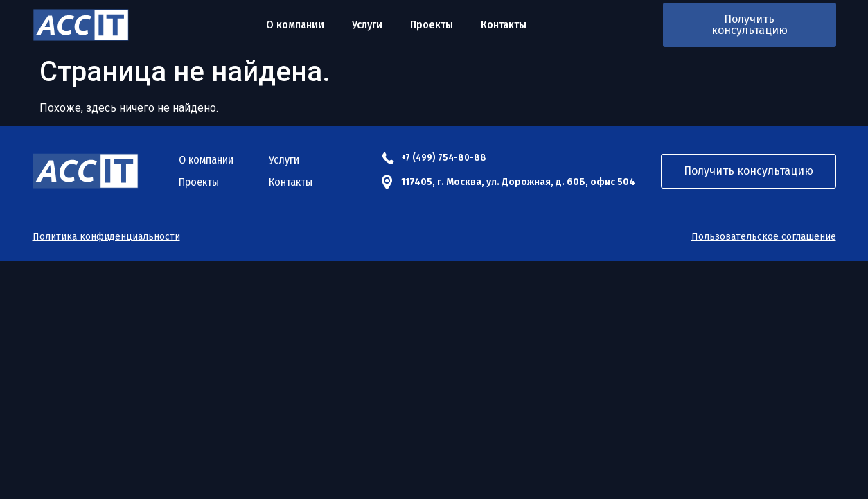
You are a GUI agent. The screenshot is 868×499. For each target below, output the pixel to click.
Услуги (367, 25)
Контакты (504, 25)
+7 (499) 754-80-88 (444, 158)
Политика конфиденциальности (106, 237)
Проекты (432, 25)
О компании (295, 25)
